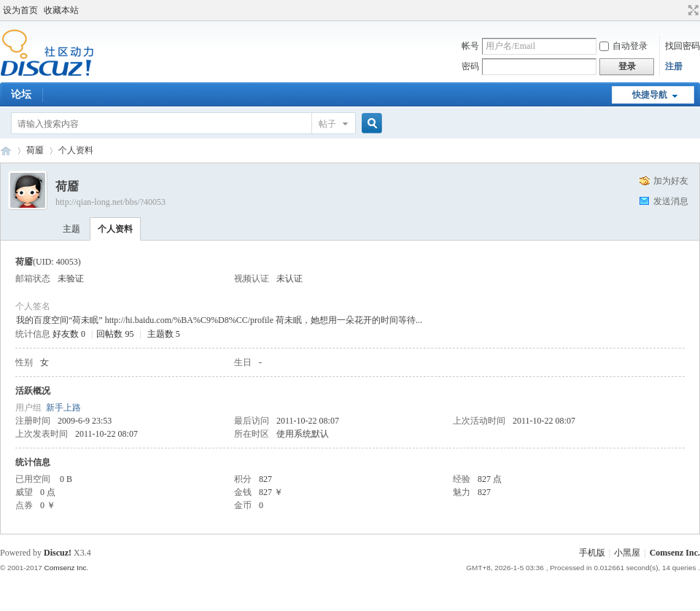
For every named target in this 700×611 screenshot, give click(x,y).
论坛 (21, 94)
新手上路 (63, 408)
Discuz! (58, 553)
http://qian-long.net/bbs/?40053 (110, 202)
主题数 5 (164, 334)
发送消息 (671, 201)
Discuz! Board (6, 151)
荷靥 (35, 150)
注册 (674, 66)
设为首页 (20, 10)
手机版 (592, 553)
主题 (71, 229)
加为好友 (671, 181)
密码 (470, 66)
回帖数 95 (115, 334)
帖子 (327, 124)
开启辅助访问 (680, 10)
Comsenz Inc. (675, 553)
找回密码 (682, 46)
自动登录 (623, 46)
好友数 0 (69, 334)
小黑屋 (627, 553)
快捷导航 (650, 95)
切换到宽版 (692, 10)
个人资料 (115, 229)
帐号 (470, 46)
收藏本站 (61, 10)
